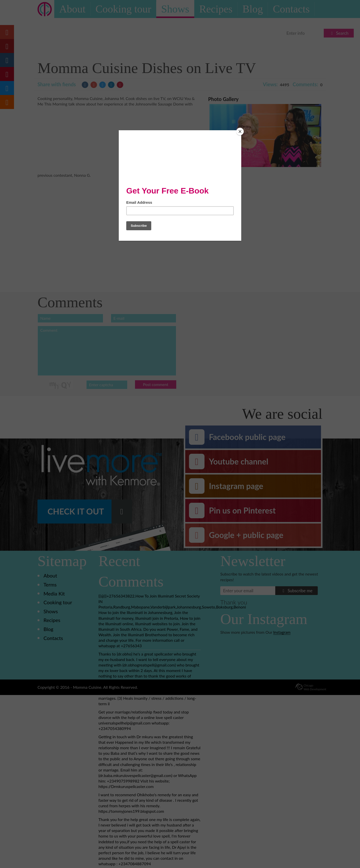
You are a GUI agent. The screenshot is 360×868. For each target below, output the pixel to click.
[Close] (240, 131)
